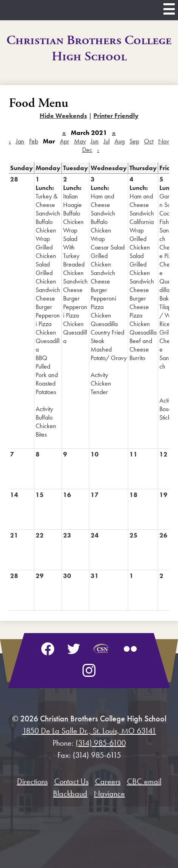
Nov (164, 141)
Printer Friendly (116, 116)
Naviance (109, 793)
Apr (65, 141)
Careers (108, 781)
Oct (149, 141)
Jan (20, 141)
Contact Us (71, 781)
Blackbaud (70, 793)
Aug (120, 141)
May (80, 141)
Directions (32, 781)
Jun (95, 141)
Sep (134, 141)
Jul (107, 141)
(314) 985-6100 (101, 743)
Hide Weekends (63, 116)
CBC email (144, 781)
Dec (87, 150)
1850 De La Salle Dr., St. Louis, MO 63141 (89, 731)
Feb (34, 141)
